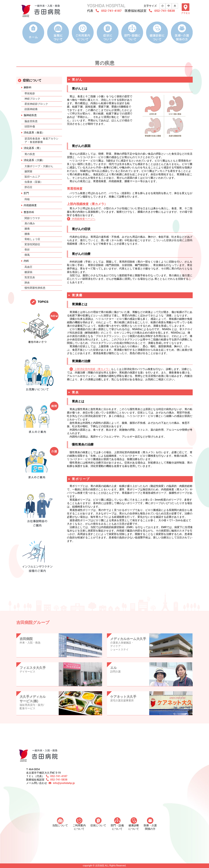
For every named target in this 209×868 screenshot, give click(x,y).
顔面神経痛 (31, 109)
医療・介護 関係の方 (150, 824)
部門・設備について (117, 824)
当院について (60, 822)
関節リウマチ (32, 218)
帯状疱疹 (30, 93)
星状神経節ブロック (36, 104)
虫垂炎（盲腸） (34, 182)
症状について (98, 822)
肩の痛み (30, 223)
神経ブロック (32, 99)
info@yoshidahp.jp (64, 783)
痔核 (27, 199)
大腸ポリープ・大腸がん (39, 166)
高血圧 (28, 267)
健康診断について (134, 824)
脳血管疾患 (31, 121)
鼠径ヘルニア (32, 177)
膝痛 (27, 229)
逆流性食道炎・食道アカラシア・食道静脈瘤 (41, 140)
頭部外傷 (30, 126)
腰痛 (27, 234)
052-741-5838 (165, 11)
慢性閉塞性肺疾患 (35, 288)
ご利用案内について (79, 824)
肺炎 (27, 283)
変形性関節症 (32, 244)
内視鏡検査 (30, 205)
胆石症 (28, 187)
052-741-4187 (111, 11)
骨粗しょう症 (32, 239)
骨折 (27, 250)
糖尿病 (28, 272)
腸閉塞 (28, 171)
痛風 (27, 255)
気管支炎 (30, 277)
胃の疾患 (30, 154)
